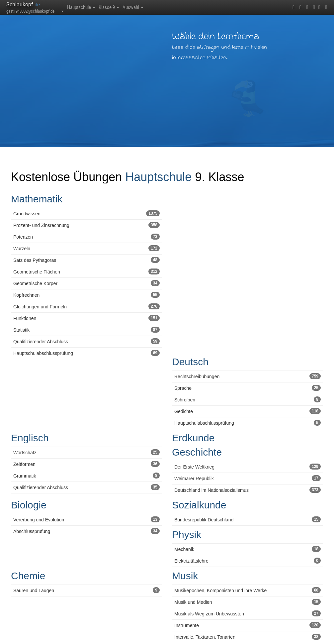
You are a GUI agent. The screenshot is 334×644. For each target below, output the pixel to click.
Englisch (30, 438)
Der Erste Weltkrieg (248, 467)
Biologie (29, 505)
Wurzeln (86, 248)
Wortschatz (86, 452)
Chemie (28, 576)
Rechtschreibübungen (248, 376)
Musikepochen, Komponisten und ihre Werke (248, 590)
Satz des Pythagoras (86, 260)
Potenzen (86, 237)
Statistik (86, 330)
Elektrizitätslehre (248, 561)
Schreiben (248, 399)
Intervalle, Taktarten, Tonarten (248, 637)
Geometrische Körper (86, 283)
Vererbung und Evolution (86, 519)
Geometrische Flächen (86, 271)
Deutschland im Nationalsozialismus (248, 490)
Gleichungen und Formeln (86, 306)
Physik (187, 535)
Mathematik (37, 199)
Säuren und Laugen (86, 590)
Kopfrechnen (86, 295)
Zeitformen (86, 464)
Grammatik (86, 476)
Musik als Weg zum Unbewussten (248, 613)
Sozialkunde (199, 505)
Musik (185, 576)
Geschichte (197, 452)
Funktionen (86, 318)
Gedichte (248, 411)
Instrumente (248, 625)
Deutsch (190, 362)
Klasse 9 (115, 7)
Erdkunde (193, 438)
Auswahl (142, 7)
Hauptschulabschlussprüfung (86, 353)
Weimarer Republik (248, 478)
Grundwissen (86, 213)
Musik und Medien (248, 602)
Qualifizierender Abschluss (86, 341)
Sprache (248, 388)
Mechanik (248, 549)
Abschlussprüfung (86, 531)
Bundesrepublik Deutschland (248, 519)
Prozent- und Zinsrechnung (86, 225)
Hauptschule (83, 7)
